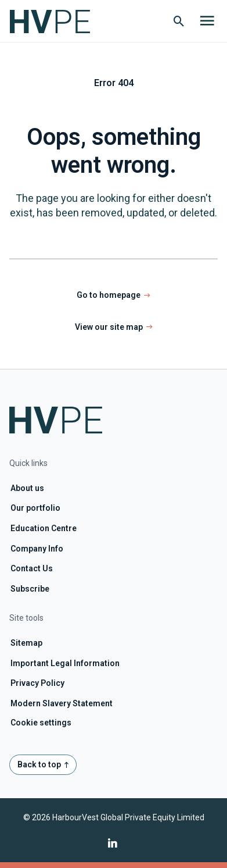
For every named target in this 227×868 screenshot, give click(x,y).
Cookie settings (41, 723)
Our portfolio (35, 508)
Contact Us (32, 568)
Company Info (37, 549)
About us (27, 488)
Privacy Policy (37, 683)
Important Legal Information (65, 663)
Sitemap (26, 643)
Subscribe (30, 589)
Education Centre (44, 528)
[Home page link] (56, 21)
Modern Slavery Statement (62, 703)
